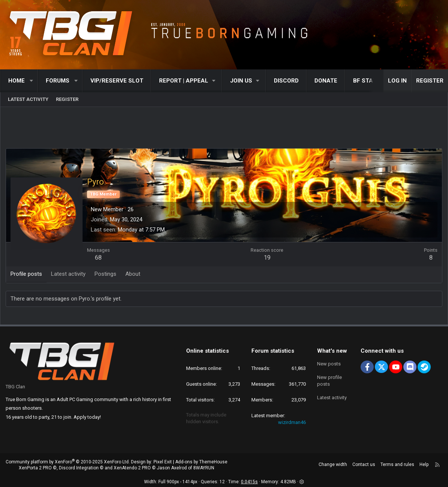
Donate (326, 81)
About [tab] (133, 274)
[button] (32, 81)
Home (17, 81)
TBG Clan (15, 387)
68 (99, 258)
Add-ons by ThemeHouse (201, 462)
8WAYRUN (204, 468)
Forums (58, 81)
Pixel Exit (163, 462)
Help (424, 464)
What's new (332, 351)
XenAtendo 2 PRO (132, 468)
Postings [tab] (106, 274)
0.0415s (249, 482)
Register (67, 99)
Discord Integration (79, 468)
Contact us (364, 464)
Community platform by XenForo (68, 462)
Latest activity (28, 99)
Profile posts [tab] (27, 274)
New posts (329, 364)
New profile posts (329, 381)
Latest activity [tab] (69, 274)
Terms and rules (397, 464)
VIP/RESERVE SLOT (117, 81)
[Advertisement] (224, 129)
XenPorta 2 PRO (35, 468)
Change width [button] (333, 464)
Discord (286, 81)
